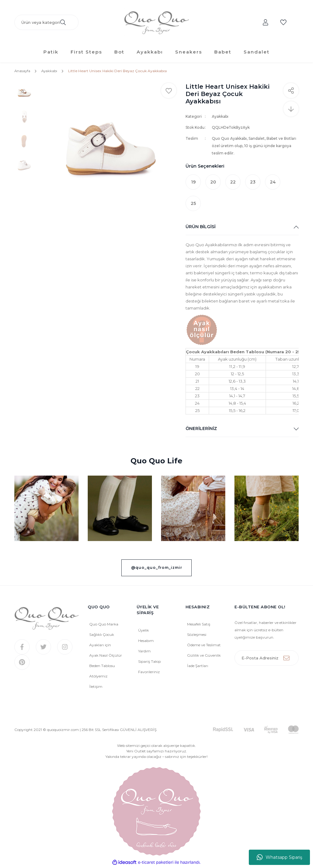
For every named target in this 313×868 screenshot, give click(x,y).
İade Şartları (198, 667)
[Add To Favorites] (169, 92)
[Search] (46, 23)
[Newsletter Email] (267, 659)
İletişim (96, 688)
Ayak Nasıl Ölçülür (106, 657)
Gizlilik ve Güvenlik (204, 657)
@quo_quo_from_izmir (157, 569)
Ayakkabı (220, 118)
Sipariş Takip (149, 663)
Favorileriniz (149, 673)
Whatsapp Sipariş (280, 857)
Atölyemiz (98, 677)
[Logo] (156, 23)
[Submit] (291, 659)
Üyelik (144, 631)
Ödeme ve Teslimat (204, 646)
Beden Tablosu (102, 667)
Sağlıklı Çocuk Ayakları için (102, 641)
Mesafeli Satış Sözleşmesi (199, 631)
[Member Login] (266, 23)
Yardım (144, 652)
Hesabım (146, 642)
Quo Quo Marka (104, 625)
